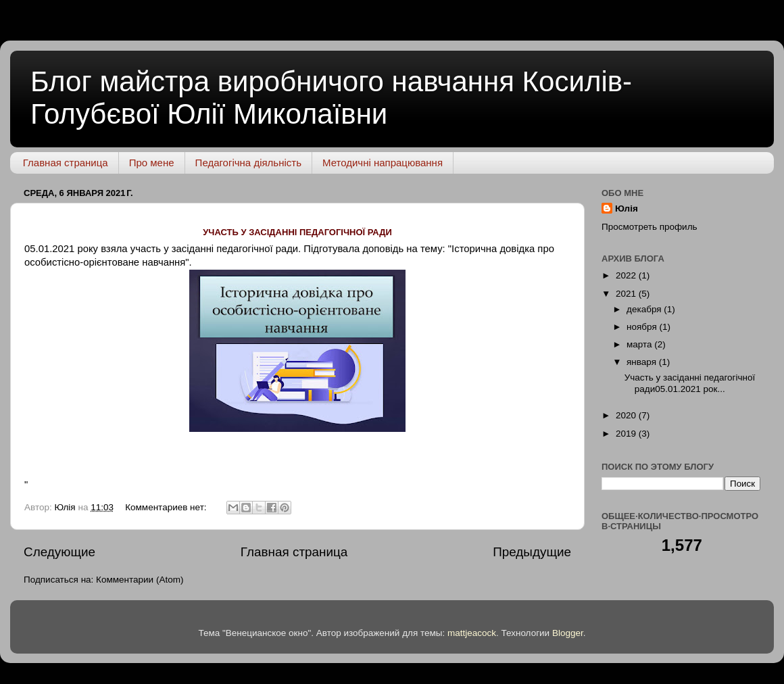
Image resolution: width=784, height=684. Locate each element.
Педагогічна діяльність (248, 163)
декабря (645, 309)
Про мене (152, 163)
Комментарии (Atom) (140, 580)
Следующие (59, 552)
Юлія (627, 209)
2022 (627, 275)
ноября (643, 327)
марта (640, 344)
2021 (627, 294)
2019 (627, 434)
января (643, 362)
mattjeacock (472, 633)
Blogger (568, 633)
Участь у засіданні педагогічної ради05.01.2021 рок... (690, 383)
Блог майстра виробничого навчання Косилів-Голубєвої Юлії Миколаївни (331, 98)
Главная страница (66, 163)
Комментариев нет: (167, 507)
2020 (627, 415)
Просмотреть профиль (650, 227)
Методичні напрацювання (383, 163)
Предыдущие (532, 552)
